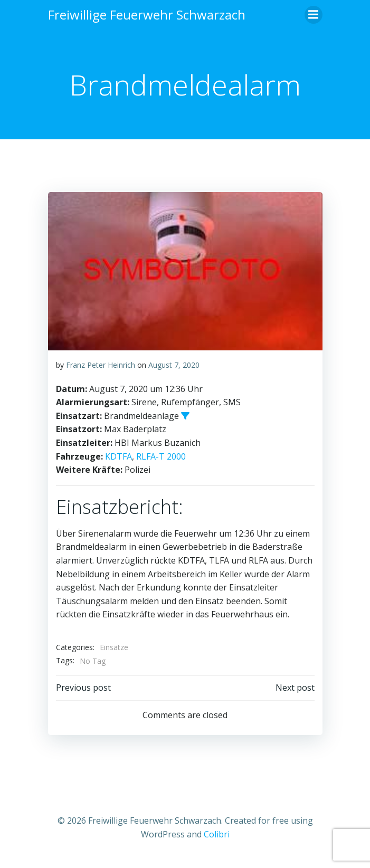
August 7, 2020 (174, 365)
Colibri (217, 834)
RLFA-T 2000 (161, 456)
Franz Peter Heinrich (101, 365)
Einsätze (114, 647)
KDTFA (118, 456)
